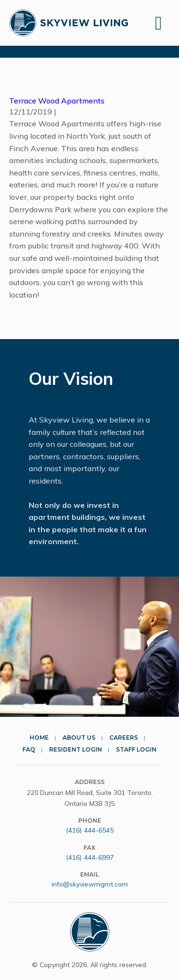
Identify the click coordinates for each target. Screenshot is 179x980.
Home (39, 738)
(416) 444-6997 (90, 857)
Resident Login (76, 749)
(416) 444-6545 (90, 830)
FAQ (29, 749)
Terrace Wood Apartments (57, 101)
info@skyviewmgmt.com (90, 884)
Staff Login (136, 749)
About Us (79, 738)
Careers (124, 738)
